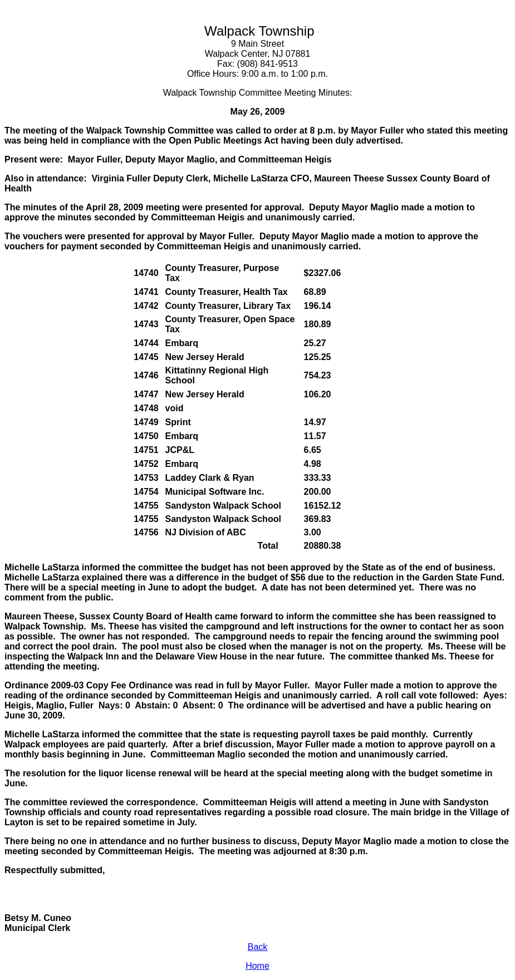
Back (258, 947)
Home (257, 966)
